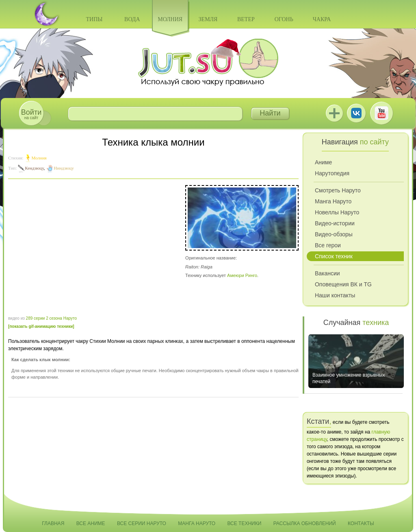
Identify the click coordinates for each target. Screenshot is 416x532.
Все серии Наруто (142, 523)
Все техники (244, 523)
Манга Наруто (333, 201)
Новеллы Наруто (337, 212)
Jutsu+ (334, 113)
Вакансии (327, 273)
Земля (208, 19)
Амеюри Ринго (242, 275)
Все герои (328, 245)
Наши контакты (335, 295)
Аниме (323, 162)
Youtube (381, 113)
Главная (53, 523)
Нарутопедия (332, 173)
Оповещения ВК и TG (343, 284)
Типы (94, 19)
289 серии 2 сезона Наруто (51, 318)
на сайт (31, 114)
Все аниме (91, 523)
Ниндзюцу (64, 168)
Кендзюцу (34, 168)
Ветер (246, 19)
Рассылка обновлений (305, 523)
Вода (132, 19)
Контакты (361, 523)
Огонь (284, 19)
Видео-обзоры (334, 234)
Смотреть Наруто (338, 190)
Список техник (334, 256)
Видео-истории (335, 223)
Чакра (322, 19)
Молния (170, 19)
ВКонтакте (356, 113)
